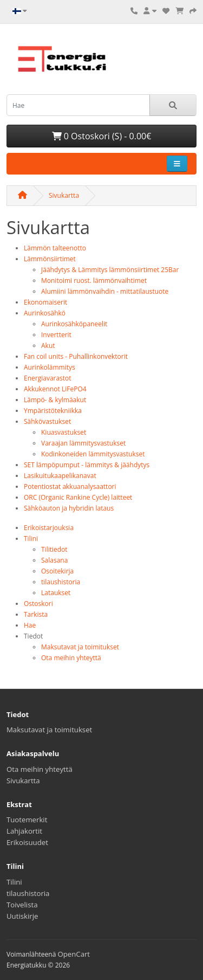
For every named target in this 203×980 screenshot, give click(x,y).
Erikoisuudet (27, 842)
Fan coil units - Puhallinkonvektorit (76, 356)
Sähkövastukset (47, 421)
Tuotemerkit (27, 820)
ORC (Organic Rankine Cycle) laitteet (78, 497)
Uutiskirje (22, 916)
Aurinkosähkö (45, 313)
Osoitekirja (57, 571)
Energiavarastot (48, 378)
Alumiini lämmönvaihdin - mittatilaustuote (105, 291)
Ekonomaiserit (45, 302)
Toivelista (22, 905)
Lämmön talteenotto (55, 248)
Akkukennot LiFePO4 (55, 389)
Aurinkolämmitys (50, 367)
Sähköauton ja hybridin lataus (69, 508)
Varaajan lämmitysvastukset (83, 443)
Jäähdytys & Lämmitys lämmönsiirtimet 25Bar (110, 270)
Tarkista (36, 614)
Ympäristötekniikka (53, 411)
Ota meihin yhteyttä (71, 658)
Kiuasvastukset (64, 432)
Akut (48, 346)
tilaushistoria (61, 582)
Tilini (31, 539)
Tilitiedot (54, 549)
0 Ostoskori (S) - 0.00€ (102, 136)
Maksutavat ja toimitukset (80, 647)
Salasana (54, 560)
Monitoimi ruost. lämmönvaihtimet (94, 281)
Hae (30, 625)
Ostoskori (38, 604)
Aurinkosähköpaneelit (74, 324)
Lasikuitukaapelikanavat (60, 476)
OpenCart (74, 954)
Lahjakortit (24, 831)
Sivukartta (64, 195)
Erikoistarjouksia (49, 528)
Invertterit (56, 335)
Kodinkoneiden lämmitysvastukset (93, 454)
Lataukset (56, 593)
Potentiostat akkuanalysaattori (70, 486)
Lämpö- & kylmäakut (55, 400)
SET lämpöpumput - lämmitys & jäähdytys (87, 465)
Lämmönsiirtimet (50, 259)
